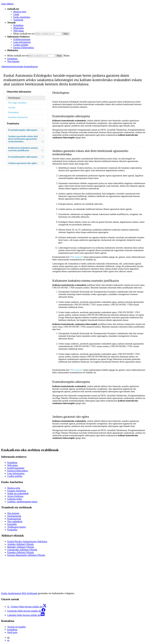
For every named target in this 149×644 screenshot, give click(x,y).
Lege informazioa (16, 473)
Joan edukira (7, 4)
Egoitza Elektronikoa (24, 48)
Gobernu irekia (15, 499)
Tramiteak (18, 20)
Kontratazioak (14, 519)
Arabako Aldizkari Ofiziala (20, 544)
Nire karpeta (13, 61)
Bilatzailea (18, 28)
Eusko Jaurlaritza (22, 17)
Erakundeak (13, 112)
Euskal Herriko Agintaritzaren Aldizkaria (27, 541)
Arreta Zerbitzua (15, 496)
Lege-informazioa (22, 42)
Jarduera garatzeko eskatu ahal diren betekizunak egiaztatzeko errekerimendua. (26, 139)
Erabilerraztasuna (22, 39)
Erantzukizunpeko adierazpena (26, 130)
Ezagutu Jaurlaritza (17, 491)
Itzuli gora (12, 632)
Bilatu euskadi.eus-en (24, 34)
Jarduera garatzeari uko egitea (26, 163)
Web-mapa (19, 31)
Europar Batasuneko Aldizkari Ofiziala (26, 555)
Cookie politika (21, 45)
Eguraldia (12, 524)
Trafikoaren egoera (17, 527)
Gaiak (16, 14)
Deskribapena (14, 98)
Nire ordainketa (15, 521)
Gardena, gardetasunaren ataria (22, 502)
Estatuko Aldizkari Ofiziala (21, 552)
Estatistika (12, 530)
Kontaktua (18, 25)
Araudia (12, 107)
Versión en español (16, 627)
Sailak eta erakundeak (18, 493)
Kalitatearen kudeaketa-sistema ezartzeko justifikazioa (26, 149)
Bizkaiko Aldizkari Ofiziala (21, 547)
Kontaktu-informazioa (18, 117)
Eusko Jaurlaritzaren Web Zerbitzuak (19, 593)
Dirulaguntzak (14, 516)
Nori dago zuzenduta (17, 103)
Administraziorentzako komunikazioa (19, 66)
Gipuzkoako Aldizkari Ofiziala (22, 550)
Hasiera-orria (20, 12)
